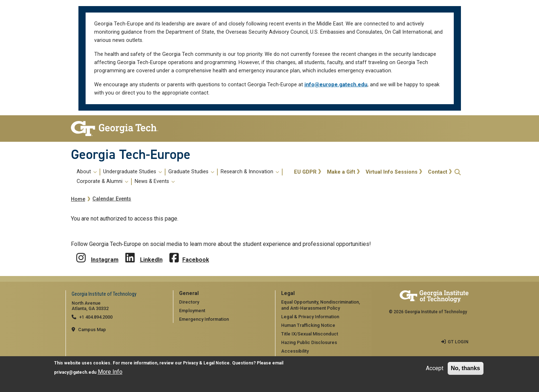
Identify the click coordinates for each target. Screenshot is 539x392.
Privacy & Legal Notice (206, 364)
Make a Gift (341, 172)
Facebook (196, 260)
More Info (110, 372)
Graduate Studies (191, 172)
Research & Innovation (250, 172)
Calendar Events (112, 199)
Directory (189, 302)
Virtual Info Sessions (392, 172)
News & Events (155, 182)
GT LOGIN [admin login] (458, 342)
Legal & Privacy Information (310, 317)
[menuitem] (181, 177)
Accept (435, 369)
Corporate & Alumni (102, 182)
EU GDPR (305, 172)
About (87, 172)
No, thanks (466, 369)
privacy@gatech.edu (75, 373)
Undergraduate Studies (133, 172)
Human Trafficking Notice (308, 325)
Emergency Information (204, 319)
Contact (438, 172)
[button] (458, 172)
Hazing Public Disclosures (309, 342)
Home (78, 199)
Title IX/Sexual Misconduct (310, 334)
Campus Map (92, 330)
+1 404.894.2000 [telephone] (96, 317)
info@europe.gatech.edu (336, 85)
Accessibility (295, 351)
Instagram (105, 260)
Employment (192, 311)
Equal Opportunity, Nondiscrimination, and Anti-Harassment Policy (321, 305)
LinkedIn (151, 260)
